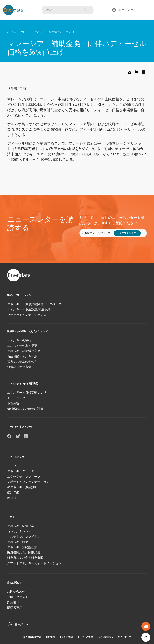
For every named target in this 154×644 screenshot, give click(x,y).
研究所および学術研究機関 (25, 558)
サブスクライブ (127, 233)
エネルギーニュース (21, 471)
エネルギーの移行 (19, 340)
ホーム (11, 32)
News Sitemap (105, 637)
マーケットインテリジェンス (27, 315)
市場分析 (13, 403)
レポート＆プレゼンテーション (28, 482)
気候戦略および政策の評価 (25, 409)
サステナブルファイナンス (25, 536)
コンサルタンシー (19, 531)
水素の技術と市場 (19, 367)
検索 (86, 10)
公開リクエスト (18, 597)
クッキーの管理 (85, 637)
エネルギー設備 (18, 542)
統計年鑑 (13, 492)
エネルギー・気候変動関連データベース (34, 304)
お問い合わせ (16, 591)
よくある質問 (66, 637)
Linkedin (138, 73)
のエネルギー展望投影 (22, 487)
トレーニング (16, 398)
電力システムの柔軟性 (22, 361)
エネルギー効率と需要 (22, 346)
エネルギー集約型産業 (22, 547)
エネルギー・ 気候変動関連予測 (29, 309)
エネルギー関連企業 (21, 526)
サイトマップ (124, 637)
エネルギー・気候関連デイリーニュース (55, 32)
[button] (123, 10)
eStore (12, 498)
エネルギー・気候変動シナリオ (28, 392)
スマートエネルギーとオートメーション (34, 563)
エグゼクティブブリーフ (24, 476)
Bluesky (130, 74)
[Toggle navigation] (147, 10)
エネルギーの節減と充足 (24, 351)
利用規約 (50, 637)
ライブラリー (24, 32)
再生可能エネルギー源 (22, 356)
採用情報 (13, 602)
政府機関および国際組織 (24, 552)
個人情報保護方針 (32, 637)
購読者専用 (15, 607)
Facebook (145, 73)
